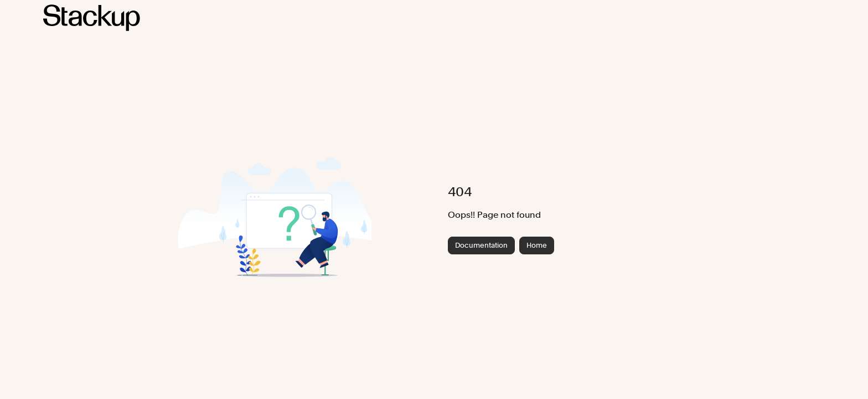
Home (537, 245)
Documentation (481, 245)
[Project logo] (92, 18)
